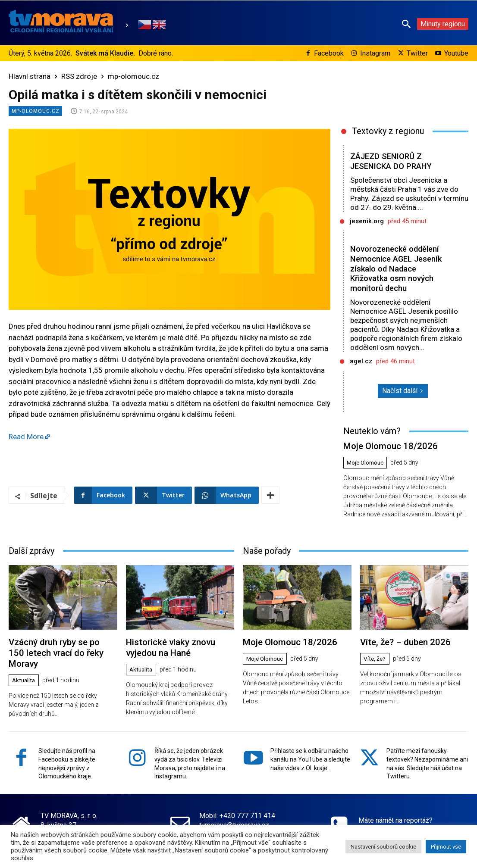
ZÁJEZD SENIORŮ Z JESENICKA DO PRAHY (392, 161)
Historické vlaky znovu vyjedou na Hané (167, 646)
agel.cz (361, 361)
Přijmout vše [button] (446, 847)
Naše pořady (267, 550)
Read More (26, 437)
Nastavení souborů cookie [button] (383, 847)
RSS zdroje (79, 76)
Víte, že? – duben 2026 (403, 641)
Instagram (375, 53)
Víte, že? (375, 657)
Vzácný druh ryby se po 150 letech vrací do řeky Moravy (60, 646)
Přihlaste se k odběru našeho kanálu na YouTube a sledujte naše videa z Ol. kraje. (310, 754)
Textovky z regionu (388, 131)
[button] (406, 24)
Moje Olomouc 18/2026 (387, 445)
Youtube (456, 53)
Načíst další (403, 391)
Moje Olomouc (367, 462)
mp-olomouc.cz (133, 76)
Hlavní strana (30, 76)
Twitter (417, 53)
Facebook (329, 53)
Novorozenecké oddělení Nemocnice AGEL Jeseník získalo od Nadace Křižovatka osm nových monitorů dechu (396, 269)
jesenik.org (367, 221)
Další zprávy (31, 550)
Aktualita (25, 667)
